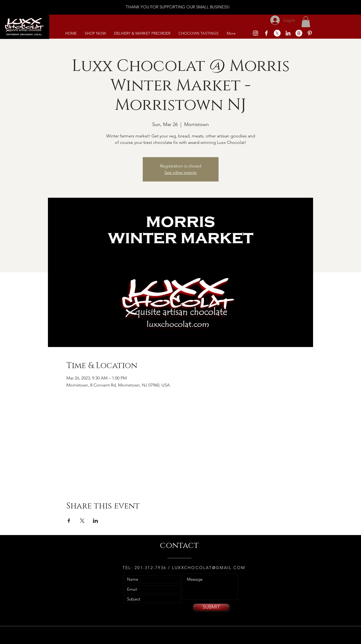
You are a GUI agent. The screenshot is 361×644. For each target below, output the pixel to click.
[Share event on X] (82, 521)
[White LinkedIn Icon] (288, 33)
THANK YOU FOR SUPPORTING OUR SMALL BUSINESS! (178, 7)
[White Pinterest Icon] (310, 33)
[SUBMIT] (211, 607)
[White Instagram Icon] (256, 33)
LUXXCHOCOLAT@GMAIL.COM (209, 568)
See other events (180, 172)
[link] (306, 22)
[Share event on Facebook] (69, 521)
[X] (277, 33)
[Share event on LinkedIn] (95, 521)
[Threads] (299, 33)
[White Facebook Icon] (266, 33)
